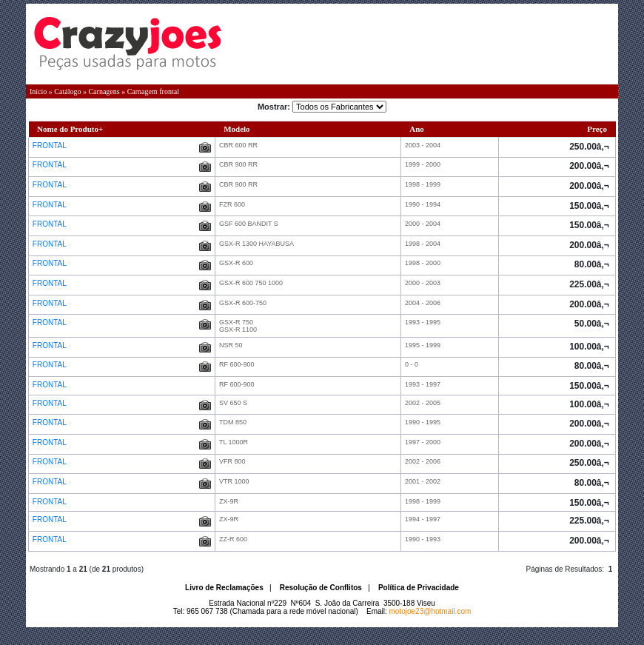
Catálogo (67, 91)
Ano (417, 129)
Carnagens (104, 91)
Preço (597, 129)
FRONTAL (50, 146)
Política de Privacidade (419, 588)
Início (38, 91)
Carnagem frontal (153, 91)
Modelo (237, 129)
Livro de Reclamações (224, 588)
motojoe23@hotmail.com (430, 611)
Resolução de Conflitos (321, 588)
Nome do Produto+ (70, 129)
